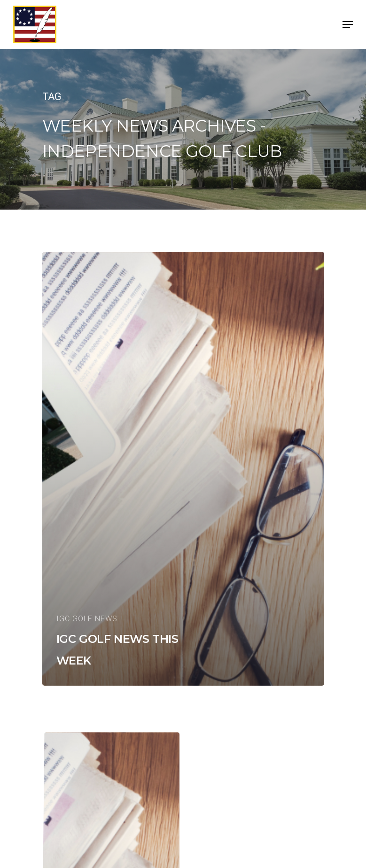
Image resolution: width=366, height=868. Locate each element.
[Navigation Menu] (348, 24)
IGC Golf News (87, 619)
